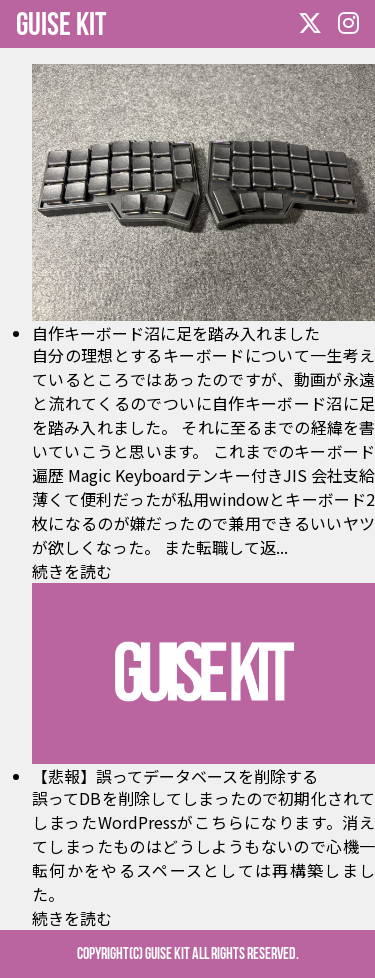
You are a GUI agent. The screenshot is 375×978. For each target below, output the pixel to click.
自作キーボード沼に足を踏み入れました (176, 333)
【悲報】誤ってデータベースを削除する (175, 776)
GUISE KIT (61, 23)
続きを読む (72, 571)
